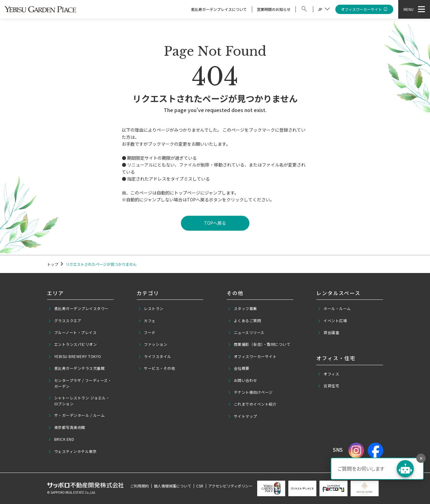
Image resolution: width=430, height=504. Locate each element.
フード (147, 332)
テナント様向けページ (250, 392)
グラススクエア (65, 321)
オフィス (328, 374)
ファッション (153, 344)
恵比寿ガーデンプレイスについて (219, 9)
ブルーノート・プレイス (72, 332)
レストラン (151, 309)
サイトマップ (242, 416)
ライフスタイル (155, 356)
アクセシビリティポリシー (230, 486)
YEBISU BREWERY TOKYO (75, 356)
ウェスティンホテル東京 (72, 451)
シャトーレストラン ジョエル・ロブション (79, 401)
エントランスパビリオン (72, 344)
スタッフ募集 (242, 309)
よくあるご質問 (244, 321)
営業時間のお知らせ (274, 9)
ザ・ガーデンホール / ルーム (76, 415)
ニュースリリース (246, 332)
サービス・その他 (157, 368)
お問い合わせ (242, 380)
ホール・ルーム (334, 309)
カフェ (147, 321)
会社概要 (239, 368)
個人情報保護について (172, 486)
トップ (53, 264)
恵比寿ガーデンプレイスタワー (78, 309)
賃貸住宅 (328, 386)
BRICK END (61, 439)
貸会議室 (328, 332)
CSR (200, 486)
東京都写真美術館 (67, 427)
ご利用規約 (139, 486)
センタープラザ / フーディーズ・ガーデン (80, 383)
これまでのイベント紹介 (252, 404)
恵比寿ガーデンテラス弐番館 (76, 368)
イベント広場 (332, 321)
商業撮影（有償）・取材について (259, 344)
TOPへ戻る (215, 223)
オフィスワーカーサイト (364, 9)
